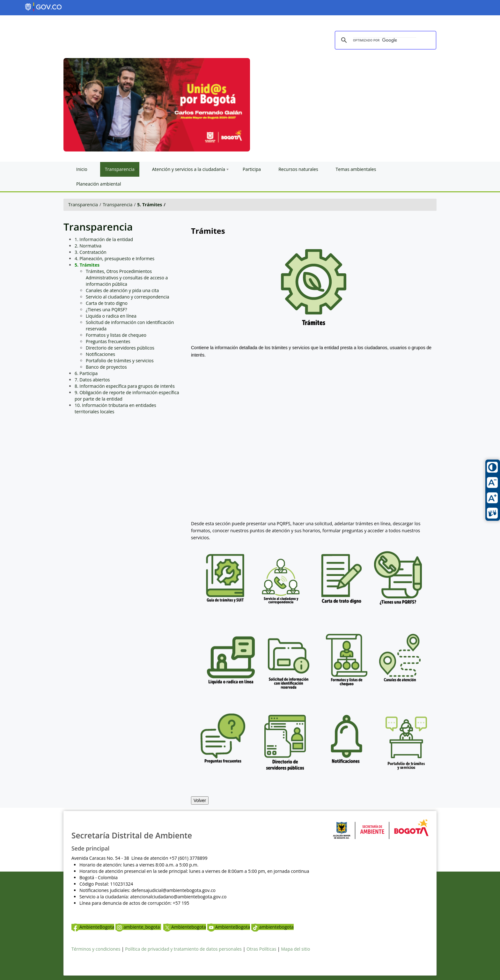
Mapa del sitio (295, 949)
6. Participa (86, 373)
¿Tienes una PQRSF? (106, 309)
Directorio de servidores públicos (120, 348)
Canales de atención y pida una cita (122, 290)
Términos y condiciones (96, 949)
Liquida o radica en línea (111, 316)
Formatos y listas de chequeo (116, 335)
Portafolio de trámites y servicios (120, 361)
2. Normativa (88, 246)
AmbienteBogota (93, 927)
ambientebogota (272, 927)
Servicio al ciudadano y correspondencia (128, 297)
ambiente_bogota (138, 927)
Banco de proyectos (106, 367)
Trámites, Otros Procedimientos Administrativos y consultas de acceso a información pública (127, 278)
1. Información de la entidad (104, 239)
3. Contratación (91, 252)
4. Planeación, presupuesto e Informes (114, 258)
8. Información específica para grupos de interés (125, 386)
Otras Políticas (261, 949)
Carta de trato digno (107, 303)
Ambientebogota (185, 927)
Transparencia (83, 205)
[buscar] (385, 41)
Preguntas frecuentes (108, 341)
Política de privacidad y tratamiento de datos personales (183, 949)
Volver (200, 800)
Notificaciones (100, 354)
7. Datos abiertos (92, 380)
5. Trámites (150, 205)
